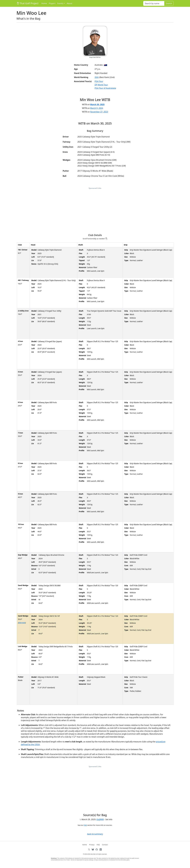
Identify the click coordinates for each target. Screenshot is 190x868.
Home (44, 3)
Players (52, 3)
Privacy (92, 845)
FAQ (85, 825)
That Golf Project (27, 3)
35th (97, 77)
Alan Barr (93, 854)
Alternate (22, 623)
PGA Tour (99, 81)
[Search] (154, 3)
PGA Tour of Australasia (105, 88)
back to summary (95, 834)
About (69, 3)
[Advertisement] (95, 208)
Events (60, 3)
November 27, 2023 (99, 112)
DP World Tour (101, 85)
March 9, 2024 (97, 108)
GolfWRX (100, 819)
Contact (105, 845)
